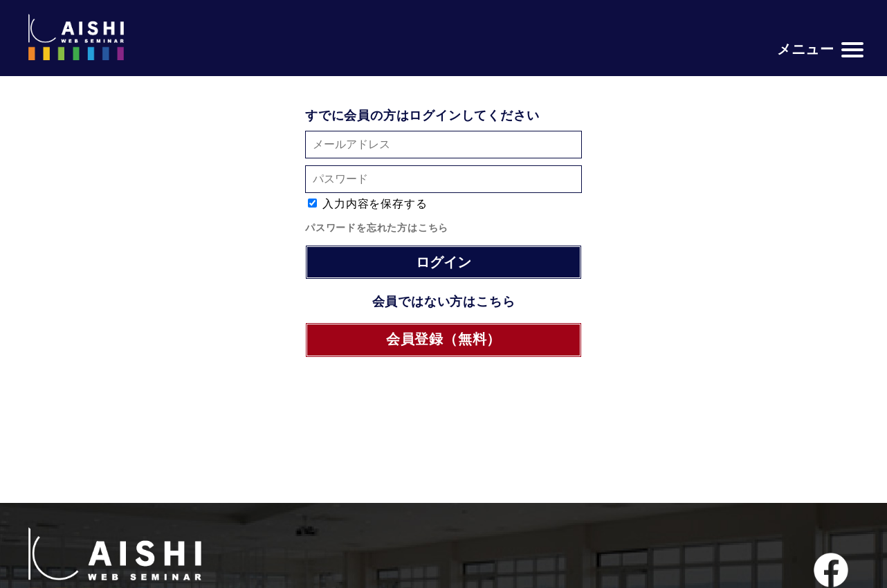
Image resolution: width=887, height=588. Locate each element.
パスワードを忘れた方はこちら (377, 228)
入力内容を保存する (375, 204)
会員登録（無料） (443, 339)
